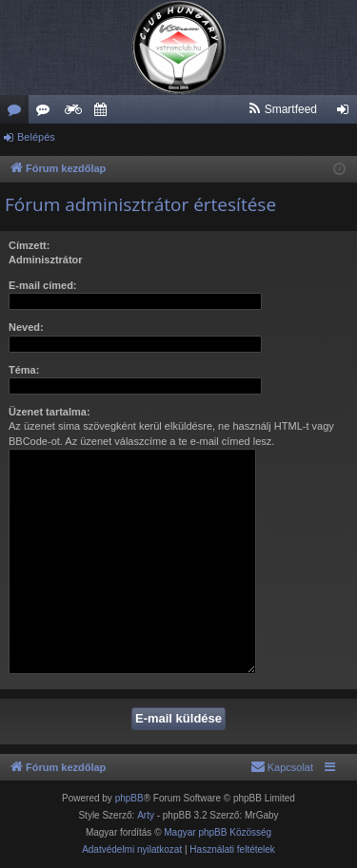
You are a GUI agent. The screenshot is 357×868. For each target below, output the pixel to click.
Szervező (104, 113)
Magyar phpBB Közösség (218, 832)
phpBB (129, 798)
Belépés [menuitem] (347, 113)
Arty (146, 815)
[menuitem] (282, 109)
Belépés (36, 137)
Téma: (24, 370)
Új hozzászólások (47, 113)
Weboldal (75, 113)
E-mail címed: (43, 285)
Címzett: (29, 245)
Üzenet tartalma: (50, 412)
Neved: (26, 327)
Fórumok (18, 113)
